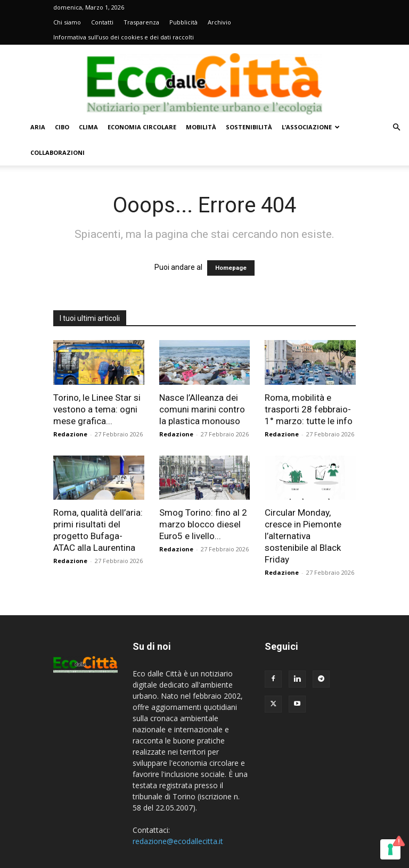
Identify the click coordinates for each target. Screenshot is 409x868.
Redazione (70, 434)
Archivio (219, 22)
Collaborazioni (58, 152)
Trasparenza (141, 22)
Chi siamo (67, 22)
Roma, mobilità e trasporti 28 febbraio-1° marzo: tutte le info (309, 409)
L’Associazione (311, 127)
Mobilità (201, 127)
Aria (38, 127)
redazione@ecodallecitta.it (178, 841)
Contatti (102, 22)
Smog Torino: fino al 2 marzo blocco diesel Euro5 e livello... (203, 524)
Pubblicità (183, 22)
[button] (396, 127)
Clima (88, 127)
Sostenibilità (249, 127)
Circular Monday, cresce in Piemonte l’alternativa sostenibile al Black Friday (303, 536)
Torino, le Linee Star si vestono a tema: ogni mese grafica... (97, 409)
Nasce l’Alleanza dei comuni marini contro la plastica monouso (202, 409)
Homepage (231, 268)
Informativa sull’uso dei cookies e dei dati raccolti (124, 37)
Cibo (62, 127)
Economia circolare (142, 127)
